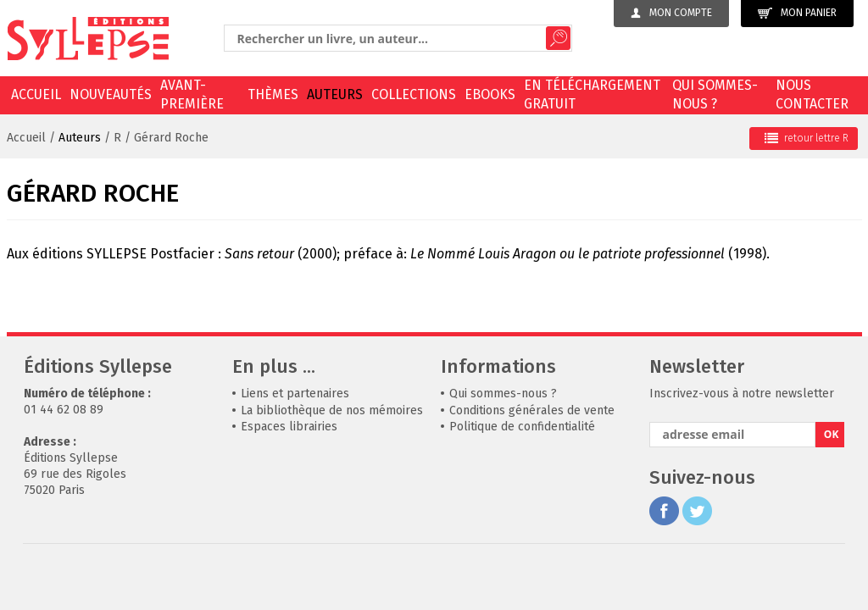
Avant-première (192, 94)
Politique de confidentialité (522, 427)
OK (832, 434)
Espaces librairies (289, 427)
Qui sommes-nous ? (715, 94)
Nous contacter (812, 94)
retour (807, 138)
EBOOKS (490, 94)
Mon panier (797, 13)
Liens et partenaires (295, 394)
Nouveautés (111, 94)
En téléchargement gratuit (592, 94)
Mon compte (671, 13)
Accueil (36, 94)
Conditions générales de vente (532, 410)
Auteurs (335, 94)
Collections (414, 94)
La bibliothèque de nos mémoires (332, 410)
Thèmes (273, 94)
